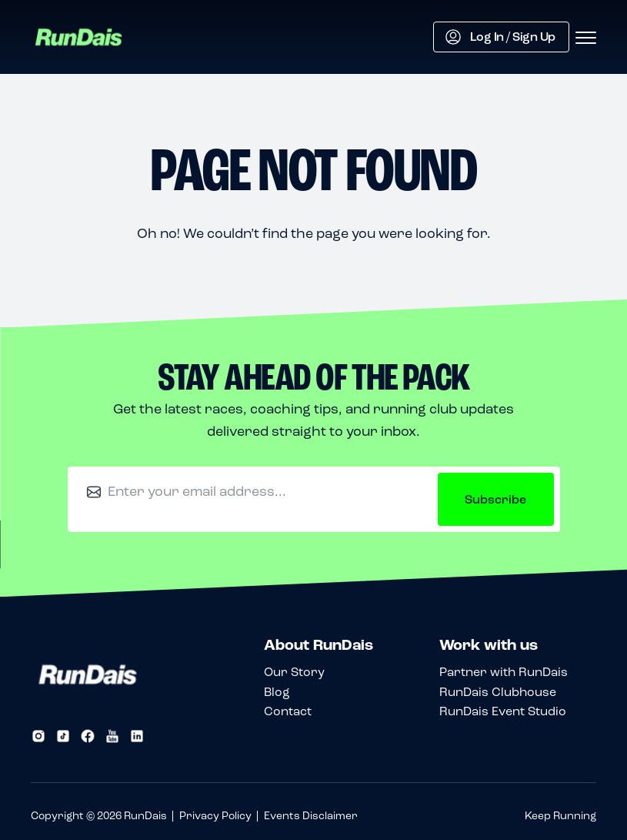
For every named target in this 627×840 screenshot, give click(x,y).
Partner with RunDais (504, 672)
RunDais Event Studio (503, 711)
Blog (277, 692)
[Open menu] (585, 38)
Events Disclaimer (311, 816)
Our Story (294, 672)
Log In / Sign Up (500, 37)
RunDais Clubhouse (498, 692)
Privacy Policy (215, 816)
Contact (288, 711)
